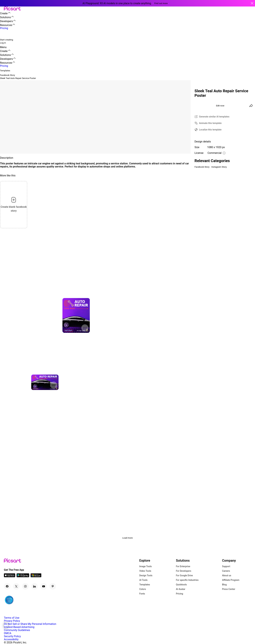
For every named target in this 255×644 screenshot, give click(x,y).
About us (227, 575)
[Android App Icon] (23, 576)
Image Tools (145, 566)
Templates (145, 585)
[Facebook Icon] (7, 586)
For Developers (184, 571)
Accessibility (11, 639)
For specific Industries (187, 580)
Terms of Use (12, 618)
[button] (2, 9)
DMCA (8, 633)
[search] (5, 34)
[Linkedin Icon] (34, 586)
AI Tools (143, 580)
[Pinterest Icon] (53, 586)
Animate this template (210, 123)
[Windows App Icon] (36, 576)
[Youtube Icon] (44, 586)
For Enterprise (183, 566)
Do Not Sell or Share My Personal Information (30, 624)
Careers (226, 571)
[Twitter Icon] (16, 586)
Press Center (229, 589)
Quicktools (181, 585)
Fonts (142, 594)
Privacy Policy (12, 621)
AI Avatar (181, 589)
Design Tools (146, 575)
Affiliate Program (231, 580)
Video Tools (145, 571)
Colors (143, 589)
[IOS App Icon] (10, 576)
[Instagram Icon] (25, 586)
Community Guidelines (17, 630)
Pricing (180, 594)
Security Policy (12, 636)
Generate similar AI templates (214, 117)
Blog (224, 585)
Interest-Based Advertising (19, 627)
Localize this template (210, 130)
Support (226, 566)
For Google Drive (184, 575)
